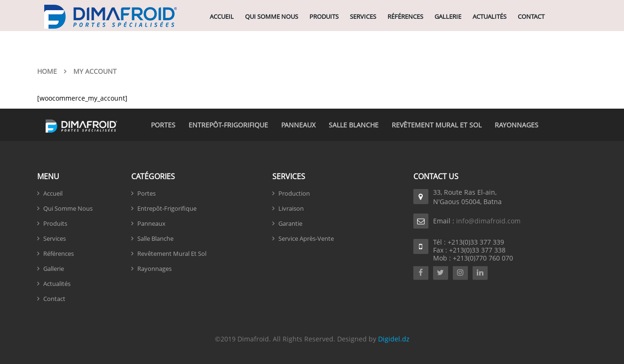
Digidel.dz (394, 339)
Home (47, 71)
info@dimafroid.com (488, 221)
